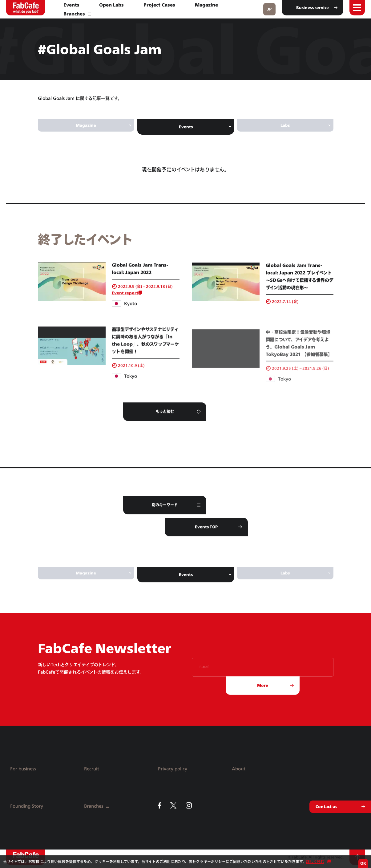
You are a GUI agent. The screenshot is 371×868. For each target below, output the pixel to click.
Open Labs (111, 5)
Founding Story (27, 806)
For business (23, 769)
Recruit (92, 769)
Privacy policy (173, 769)
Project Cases (159, 5)
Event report (125, 300)
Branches (77, 14)
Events (71, 5)
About (239, 769)
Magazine (206, 5)
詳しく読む (315, 862)
